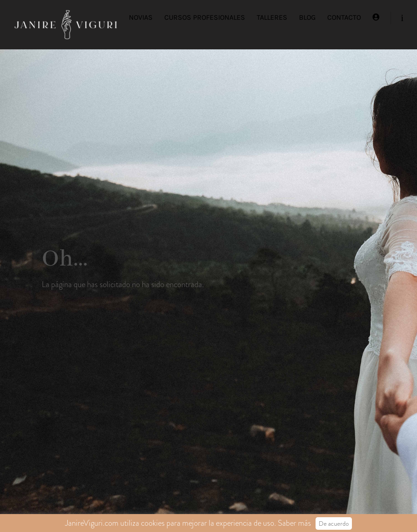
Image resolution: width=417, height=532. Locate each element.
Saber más (294, 523)
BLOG (307, 17)
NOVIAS (141, 17)
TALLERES (272, 17)
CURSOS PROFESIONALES (205, 17)
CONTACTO (344, 17)
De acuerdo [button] (334, 523)
